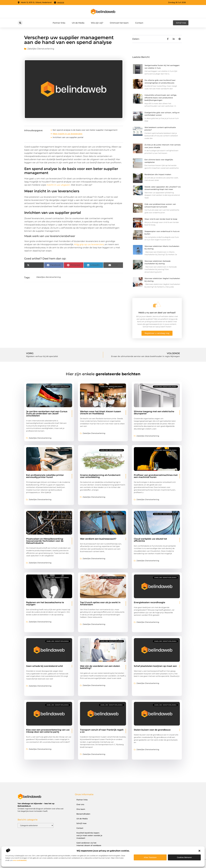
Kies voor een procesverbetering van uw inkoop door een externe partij (48, 731)
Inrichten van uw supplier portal (68, 137)
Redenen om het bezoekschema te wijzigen (45, 603)
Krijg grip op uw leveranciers (89, 244)
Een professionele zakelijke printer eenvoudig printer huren (45, 476)
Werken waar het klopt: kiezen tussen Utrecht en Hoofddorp (101, 413)
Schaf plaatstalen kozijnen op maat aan (155, 666)
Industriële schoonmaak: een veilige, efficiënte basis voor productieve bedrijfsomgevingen (161, 98)
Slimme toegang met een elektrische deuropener (154, 413)
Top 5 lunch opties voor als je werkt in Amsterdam (100, 603)
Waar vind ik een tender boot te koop (161, 219)
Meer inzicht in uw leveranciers (67, 134)
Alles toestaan (150, 857)
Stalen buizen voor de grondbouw (152, 730)
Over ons (80, 804)
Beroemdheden (83, 814)
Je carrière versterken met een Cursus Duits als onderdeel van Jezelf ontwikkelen (47, 414)
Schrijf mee (81, 823)
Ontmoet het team (119, 23)
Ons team (81, 809)
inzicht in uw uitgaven (58, 185)
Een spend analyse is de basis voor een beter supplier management (85, 130)
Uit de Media (78, 23)
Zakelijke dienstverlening (41, 49)
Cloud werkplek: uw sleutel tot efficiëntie (150, 540)
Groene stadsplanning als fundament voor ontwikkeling (100, 476)
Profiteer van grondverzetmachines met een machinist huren (156, 476)
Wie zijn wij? (97, 23)
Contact (139, 23)
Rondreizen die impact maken (158, 174)
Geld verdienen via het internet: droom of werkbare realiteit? (89, 845)
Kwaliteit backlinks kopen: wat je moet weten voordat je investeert (89, 835)
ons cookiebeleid (20, 860)
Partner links (59, 23)
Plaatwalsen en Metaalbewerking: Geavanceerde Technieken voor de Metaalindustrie (45, 541)
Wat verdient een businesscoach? (98, 539)
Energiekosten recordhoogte (150, 602)
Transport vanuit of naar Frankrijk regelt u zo (102, 731)
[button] (199, 851)
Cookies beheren (184, 857)
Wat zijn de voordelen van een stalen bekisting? (100, 667)
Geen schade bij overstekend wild (44, 666)
